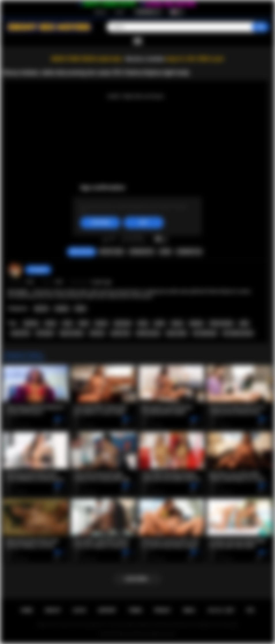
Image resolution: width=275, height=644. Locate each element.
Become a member (145, 59)
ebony (50, 323)
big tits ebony (72, 333)
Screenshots (141, 252)
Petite (80, 309)
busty (143, 323)
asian (67, 323)
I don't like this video (113, 239)
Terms (135, 610)
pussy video (177, 333)
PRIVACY (162, 610)
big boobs (123, 323)
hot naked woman (238, 333)
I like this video (105, 239)
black (84, 323)
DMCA (189, 610)
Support (107, 610)
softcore (97, 333)
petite (159, 323)
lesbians (31, 323)
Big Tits (41, 309)
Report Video (111, 252)
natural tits (20, 333)
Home (27, 610)
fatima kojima (221, 323)
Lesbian (62, 309)
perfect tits (120, 333)
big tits (101, 323)
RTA (250, 610)
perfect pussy (148, 333)
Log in (119, 12)
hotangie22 (38, 270)
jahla (244, 323)
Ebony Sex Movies (132, 634)
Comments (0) (189, 252)
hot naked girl (205, 333)
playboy (196, 323)
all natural (45, 333)
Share (165, 252)
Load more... (138, 579)
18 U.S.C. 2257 (221, 610)
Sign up (100, 12)
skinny (177, 323)
